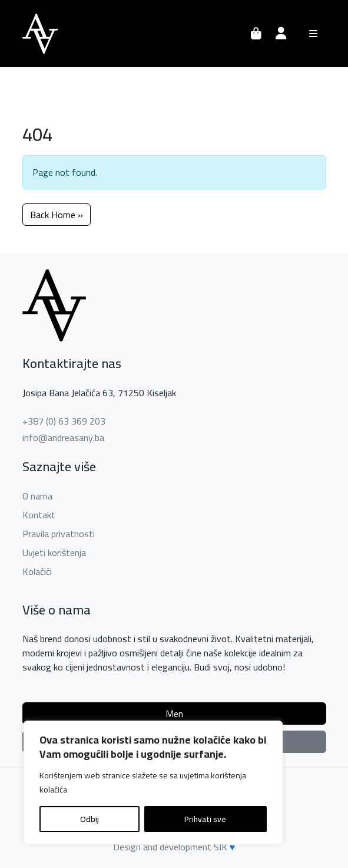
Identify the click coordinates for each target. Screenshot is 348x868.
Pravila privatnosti (59, 534)
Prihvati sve (205, 819)
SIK (221, 847)
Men (174, 714)
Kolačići (37, 571)
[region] (153, 782)
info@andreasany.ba (63, 438)
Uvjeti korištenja (54, 553)
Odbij (90, 819)
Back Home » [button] (57, 215)
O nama (37, 496)
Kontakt (39, 515)
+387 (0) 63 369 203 (64, 421)
